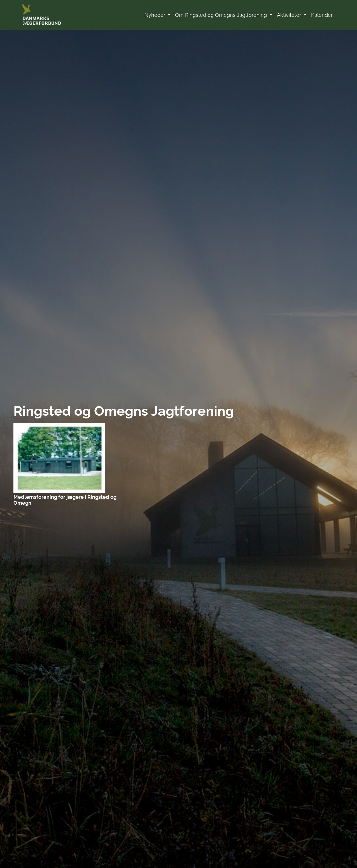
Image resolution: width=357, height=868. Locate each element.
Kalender (322, 15)
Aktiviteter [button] (290, 15)
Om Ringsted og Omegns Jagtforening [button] (222, 15)
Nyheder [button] (156, 15)
